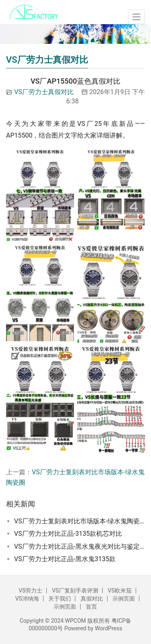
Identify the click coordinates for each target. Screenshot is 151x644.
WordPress (109, 628)
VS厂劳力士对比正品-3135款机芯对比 (68, 534)
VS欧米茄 (120, 591)
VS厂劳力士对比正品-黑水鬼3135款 (65, 559)
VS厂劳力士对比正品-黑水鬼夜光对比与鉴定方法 (80, 546)
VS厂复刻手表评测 (75, 591)
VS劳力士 (30, 591)
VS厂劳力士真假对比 (44, 92)
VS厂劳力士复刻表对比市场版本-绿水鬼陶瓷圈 (80, 521)
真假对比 (92, 599)
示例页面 (124, 599)
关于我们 (60, 599)
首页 (91, 607)
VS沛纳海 (27, 599)
